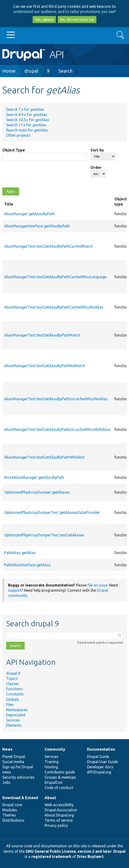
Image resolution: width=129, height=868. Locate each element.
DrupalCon (54, 782)
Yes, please (44, 20)
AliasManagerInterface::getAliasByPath (37, 226)
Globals (13, 699)
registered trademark (51, 856)
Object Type (14, 150)
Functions (14, 689)
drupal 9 (13, 673)
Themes (9, 815)
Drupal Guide (98, 757)
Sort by (97, 150)
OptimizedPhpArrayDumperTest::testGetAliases (44, 535)
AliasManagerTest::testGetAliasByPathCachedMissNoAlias (54, 307)
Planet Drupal (14, 757)
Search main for (27, 130)
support (15, 590)
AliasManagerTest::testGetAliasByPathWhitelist (44, 457)
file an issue (97, 585)
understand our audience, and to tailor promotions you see (64, 12)
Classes (13, 684)
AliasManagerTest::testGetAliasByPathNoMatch (45, 366)
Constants (15, 694)
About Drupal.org (59, 815)
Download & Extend (20, 798)
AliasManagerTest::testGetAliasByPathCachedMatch (49, 246)
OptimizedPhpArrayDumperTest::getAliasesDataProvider (52, 512)
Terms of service (59, 820)
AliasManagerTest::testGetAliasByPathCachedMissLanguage (55, 277)
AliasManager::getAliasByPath (30, 214)
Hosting (51, 767)
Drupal (119, 851)
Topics (12, 678)
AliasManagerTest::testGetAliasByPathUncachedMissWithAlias (57, 429)
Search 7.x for (25, 109)
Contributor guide (60, 772)
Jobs (6, 782)
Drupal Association (61, 810)
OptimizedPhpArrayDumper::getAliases (37, 492)
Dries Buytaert (90, 856)
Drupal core (12, 805)
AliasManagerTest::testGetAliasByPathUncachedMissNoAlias (56, 399)
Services (13, 720)
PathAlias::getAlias (20, 553)
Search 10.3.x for (27, 120)
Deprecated (16, 715)
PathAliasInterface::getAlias (27, 565)
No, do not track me (77, 20)
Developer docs (100, 767)
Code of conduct (59, 788)
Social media (13, 762)
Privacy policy (56, 825)
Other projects (18, 135)
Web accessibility (59, 805)
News (7, 749)
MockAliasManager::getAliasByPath (34, 477)
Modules (10, 810)
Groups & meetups (60, 777)
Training (52, 762)
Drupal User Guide (102, 762)
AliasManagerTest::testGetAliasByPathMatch (42, 335)
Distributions (13, 820)
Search (65, 71)
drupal (31, 71)
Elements (14, 725)
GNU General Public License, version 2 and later (69, 851)
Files (10, 705)
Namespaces (17, 710)
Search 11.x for (26, 125)
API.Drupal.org (99, 772)
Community (55, 749)
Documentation (101, 749)
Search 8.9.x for (26, 115)
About (50, 798)
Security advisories (18, 777)
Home (9, 71)
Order (96, 167)
